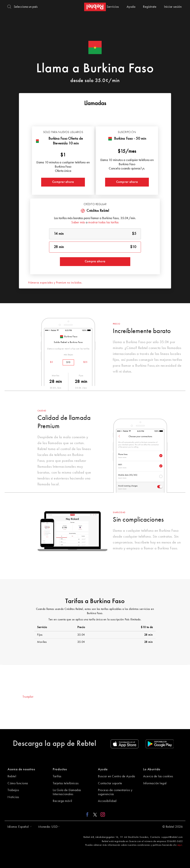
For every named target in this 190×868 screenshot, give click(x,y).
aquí (180, 845)
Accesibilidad (107, 801)
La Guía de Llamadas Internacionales (67, 792)
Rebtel (12, 776)
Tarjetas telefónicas (66, 783)
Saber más (78, 222)
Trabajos (13, 790)
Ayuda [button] (103, 769)
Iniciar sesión (173, 7)
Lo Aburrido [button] (152, 769)
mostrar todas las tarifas (103, 222)
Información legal (155, 783)
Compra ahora (95, 261)
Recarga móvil (62, 801)
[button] (19, 827)
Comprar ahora (63, 182)
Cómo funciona (18, 783)
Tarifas (57, 776)
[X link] (95, 814)
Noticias (13, 797)
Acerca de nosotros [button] (21, 769)
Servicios (113, 7)
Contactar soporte (110, 783)
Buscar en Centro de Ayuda (116, 776)
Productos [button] (60, 769)
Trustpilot (28, 697)
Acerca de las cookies (158, 776)
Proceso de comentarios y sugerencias (115, 792)
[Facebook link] (88, 814)
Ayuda (131, 7)
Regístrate (150, 7)
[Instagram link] (102, 814)
